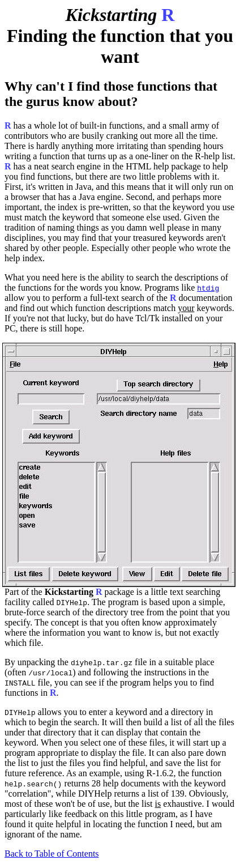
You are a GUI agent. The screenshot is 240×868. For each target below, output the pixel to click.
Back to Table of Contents (52, 854)
